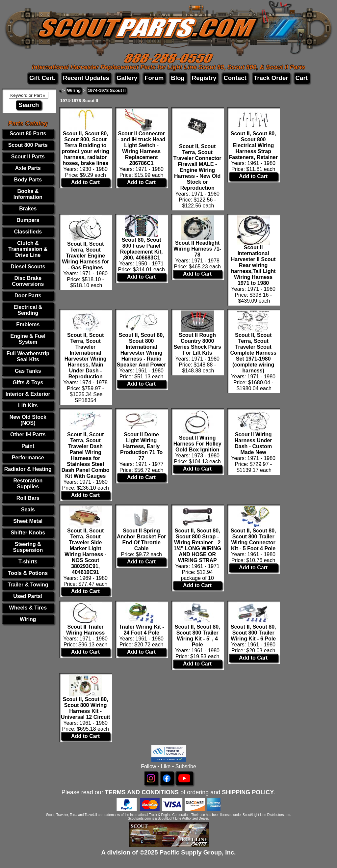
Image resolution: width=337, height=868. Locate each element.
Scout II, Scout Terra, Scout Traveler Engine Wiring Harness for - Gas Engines (85, 256)
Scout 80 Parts (28, 134)
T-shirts (28, 562)
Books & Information (28, 194)
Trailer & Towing (28, 585)
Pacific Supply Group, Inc (197, 852)
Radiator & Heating (28, 469)
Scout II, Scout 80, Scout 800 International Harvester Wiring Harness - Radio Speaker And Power (142, 350)
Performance (28, 458)
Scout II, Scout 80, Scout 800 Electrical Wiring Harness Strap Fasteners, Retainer (253, 145)
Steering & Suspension (28, 547)
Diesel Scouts (28, 267)
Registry (204, 78)
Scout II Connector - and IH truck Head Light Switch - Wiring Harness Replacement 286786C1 (142, 148)
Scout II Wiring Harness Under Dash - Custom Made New (253, 443)
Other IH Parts (28, 434)
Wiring (28, 619)
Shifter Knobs (28, 533)
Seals (28, 510)
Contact (235, 78)
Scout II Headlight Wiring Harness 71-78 (197, 249)
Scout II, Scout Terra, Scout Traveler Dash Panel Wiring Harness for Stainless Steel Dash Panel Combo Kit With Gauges (86, 455)
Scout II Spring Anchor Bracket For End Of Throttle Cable (141, 540)
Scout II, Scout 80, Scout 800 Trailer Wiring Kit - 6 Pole (253, 633)
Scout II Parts (28, 157)
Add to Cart (85, 182)
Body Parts (28, 180)
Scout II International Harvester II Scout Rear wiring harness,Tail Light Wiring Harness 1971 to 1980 (253, 265)
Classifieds (28, 232)
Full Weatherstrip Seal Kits (28, 356)
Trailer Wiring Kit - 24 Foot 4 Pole (142, 630)
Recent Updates (86, 78)
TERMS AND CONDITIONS (142, 792)
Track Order (271, 78)
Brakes (28, 209)
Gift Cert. (42, 78)
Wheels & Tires (28, 608)
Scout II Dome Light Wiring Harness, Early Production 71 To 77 (141, 446)
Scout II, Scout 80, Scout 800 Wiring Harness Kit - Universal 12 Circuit (85, 708)
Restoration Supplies (28, 484)
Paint (28, 446)
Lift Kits (28, 406)
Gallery (127, 78)
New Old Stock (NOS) (28, 420)
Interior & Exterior (28, 394)
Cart (302, 78)
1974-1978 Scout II (107, 90)
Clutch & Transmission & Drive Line (28, 249)
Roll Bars (28, 498)
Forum (154, 78)
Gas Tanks (28, 371)
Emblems (28, 325)
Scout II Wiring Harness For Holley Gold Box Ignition (197, 444)
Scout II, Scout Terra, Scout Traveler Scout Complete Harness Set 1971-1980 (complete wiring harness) (253, 353)
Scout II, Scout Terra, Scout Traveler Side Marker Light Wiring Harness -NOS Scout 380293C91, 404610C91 (85, 551)
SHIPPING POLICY (248, 792)
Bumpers (28, 220)
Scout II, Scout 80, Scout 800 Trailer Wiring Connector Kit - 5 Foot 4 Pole (253, 540)
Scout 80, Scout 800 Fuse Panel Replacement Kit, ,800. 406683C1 (142, 249)
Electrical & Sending (28, 310)
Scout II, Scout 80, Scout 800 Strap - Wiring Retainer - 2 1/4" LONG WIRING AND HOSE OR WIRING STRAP (197, 545)
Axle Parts (28, 168)
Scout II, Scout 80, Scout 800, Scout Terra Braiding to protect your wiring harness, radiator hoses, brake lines (85, 148)
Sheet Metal (28, 521)
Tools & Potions (28, 573)
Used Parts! (28, 596)
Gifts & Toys (28, 382)
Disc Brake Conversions (28, 281)
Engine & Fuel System (28, 339)
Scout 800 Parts (28, 145)
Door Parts (28, 296)
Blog (178, 78)
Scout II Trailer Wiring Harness (85, 630)
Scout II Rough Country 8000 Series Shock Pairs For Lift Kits (197, 344)
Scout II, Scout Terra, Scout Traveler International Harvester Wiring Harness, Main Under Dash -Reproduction (86, 356)
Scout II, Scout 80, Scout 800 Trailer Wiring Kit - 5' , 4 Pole (197, 636)
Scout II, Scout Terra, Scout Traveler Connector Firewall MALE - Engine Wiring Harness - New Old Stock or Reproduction (197, 167)
